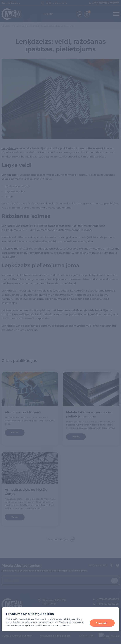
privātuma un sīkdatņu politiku (65, 619)
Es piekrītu (102, 623)
